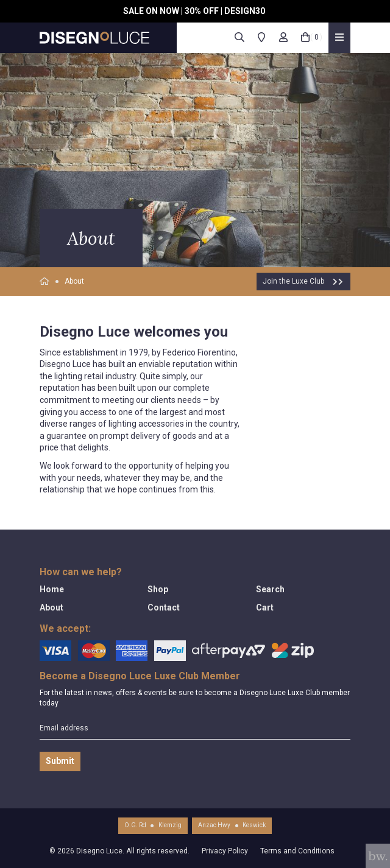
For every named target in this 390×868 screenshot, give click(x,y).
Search (270, 589)
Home (52, 589)
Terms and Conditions (297, 851)
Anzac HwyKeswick (232, 825)
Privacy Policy (225, 851)
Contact (164, 607)
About (74, 281)
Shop (158, 589)
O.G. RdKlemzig (153, 825)
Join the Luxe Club (303, 281)
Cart (265, 607)
